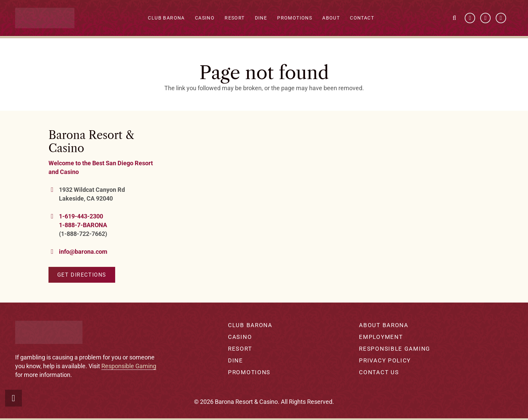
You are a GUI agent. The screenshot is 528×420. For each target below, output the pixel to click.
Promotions (299, 19)
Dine (266, 19)
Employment (381, 337)
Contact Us (379, 372)
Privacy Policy (385, 360)
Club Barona (171, 19)
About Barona (384, 325)
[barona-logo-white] (49, 19)
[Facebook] (470, 19)
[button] (455, 19)
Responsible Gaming (129, 366)
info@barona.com (83, 252)
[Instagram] (501, 19)
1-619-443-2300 (81, 216)
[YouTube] (486, 19)
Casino (209, 19)
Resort (239, 19)
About (336, 19)
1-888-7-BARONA (83, 225)
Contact (367, 19)
